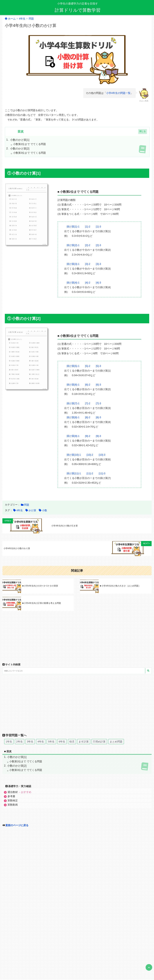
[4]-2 (88, 283)
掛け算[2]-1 (73, 245)
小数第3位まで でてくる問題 (29, 153)
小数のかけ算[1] (20, 140)
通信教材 (19, 792)
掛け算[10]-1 (74, 455)
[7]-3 (99, 403)
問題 (31, 19)
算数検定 (13, 801)
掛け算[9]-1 (73, 436)
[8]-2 (88, 417)
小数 (45, 510)
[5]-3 (99, 366)
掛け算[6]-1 (73, 385)
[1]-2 (88, 227)
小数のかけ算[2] (20, 149)
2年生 (19, 742)
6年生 (62, 742)
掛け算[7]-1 (73, 403)
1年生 (9, 742)
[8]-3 (99, 417)
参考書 (11, 796)
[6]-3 (99, 385)
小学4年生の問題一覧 (118, 93)
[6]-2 (88, 385)
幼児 (72, 742)
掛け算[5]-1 (73, 366)
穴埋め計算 (99, 742)
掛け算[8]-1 (73, 417)
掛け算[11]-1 (74, 473)
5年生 (51, 742)
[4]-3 (99, 283)
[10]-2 (90, 455)
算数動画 (13, 805)
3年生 (30, 742)
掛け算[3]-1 (73, 264)
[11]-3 (102, 473)
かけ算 (32, 510)
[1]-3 (99, 227)
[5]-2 (88, 366)
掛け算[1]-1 (73, 227)
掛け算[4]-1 (73, 283)
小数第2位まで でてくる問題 (29, 144)
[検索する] (148, 671)
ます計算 (84, 742)
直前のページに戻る (17, 825)
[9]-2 (88, 436)
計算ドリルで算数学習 (78, 10)
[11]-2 (90, 473)
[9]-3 (99, 436)
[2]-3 (99, 245)
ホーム (10, 19)
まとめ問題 (116, 742)
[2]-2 (88, 245)
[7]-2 (88, 403)
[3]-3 (99, 264)
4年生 (22, 19)
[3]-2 (88, 264)
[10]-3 (102, 455)
